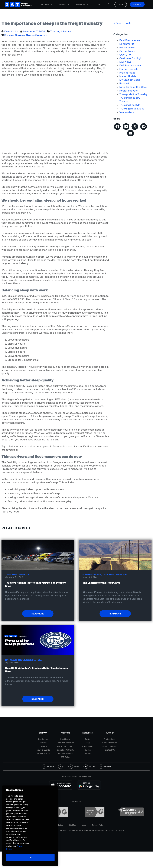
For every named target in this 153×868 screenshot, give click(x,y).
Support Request (110, 746)
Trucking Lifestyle (61, 31)
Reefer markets (128, 91)
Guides (88, 750)
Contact (98, 4)
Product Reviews (65, 753)
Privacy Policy (98, 825)
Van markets (127, 112)
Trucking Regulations (132, 108)
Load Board (65, 739)
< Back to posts (122, 23)
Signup (137, 4)
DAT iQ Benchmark (65, 746)
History (43, 743)
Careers (43, 746)
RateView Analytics (65, 743)
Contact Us (110, 750)
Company (43, 733)
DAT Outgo (65, 757)
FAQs (88, 739)
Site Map (72, 825)
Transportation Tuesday (133, 94)
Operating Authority (65, 750)
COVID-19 (125, 55)
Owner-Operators (37, 35)
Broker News (127, 47)
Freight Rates (127, 73)
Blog (88, 743)
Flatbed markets (129, 69)
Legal (84, 825)
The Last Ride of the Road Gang (101, 583)
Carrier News (127, 51)
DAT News (125, 62)
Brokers (9, 35)
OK (30, 858)
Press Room (88, 746)
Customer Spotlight (131, 58)
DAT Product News (130, 65)
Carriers (20, 35)
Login (121, 4)
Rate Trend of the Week (133, 87)
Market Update (128, 76)
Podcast (124, 83)
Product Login (110, 739)
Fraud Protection (110, 743)
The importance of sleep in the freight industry (52, 23)
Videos (88, 753)
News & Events (43, 750)
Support (110, 733)
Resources (82, 4)
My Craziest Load (130, 80)
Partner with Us (43, 753)
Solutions (64, 4)
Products (46, 4)
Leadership (43, 739)
